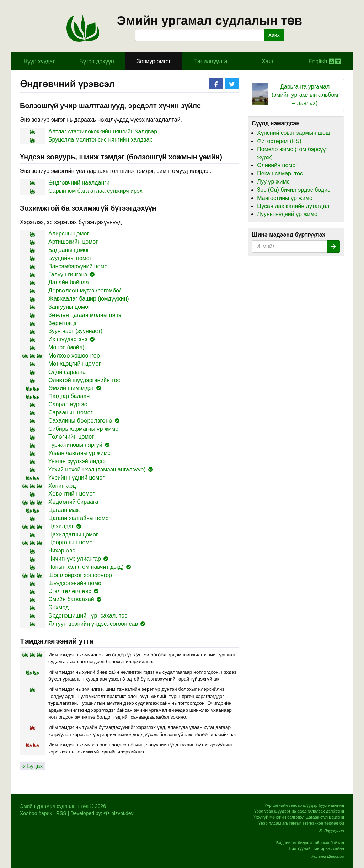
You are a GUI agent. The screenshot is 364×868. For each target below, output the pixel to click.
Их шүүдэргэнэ (68, 339)
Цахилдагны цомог (73, 534)
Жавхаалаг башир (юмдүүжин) (89, 299)
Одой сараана (67, 372)
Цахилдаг (61, 526)
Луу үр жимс (273, 182)
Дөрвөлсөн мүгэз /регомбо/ (84, 290)
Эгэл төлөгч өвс (70, 591)
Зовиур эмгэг (154, 61)
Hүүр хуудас (40, 61)
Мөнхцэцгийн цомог (74, 364)
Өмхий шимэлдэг (71, 388)
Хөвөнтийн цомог (71, 494)
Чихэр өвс (62, 551)
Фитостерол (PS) (279, 141)
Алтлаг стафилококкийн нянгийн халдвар (103, 131)
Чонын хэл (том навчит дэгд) (86, 567)
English (325, 62)
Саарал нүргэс (68, 404)
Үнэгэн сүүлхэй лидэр (77, 461)
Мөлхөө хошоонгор (74, 356)
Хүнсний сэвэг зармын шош (293, 133)
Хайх (274, 35)
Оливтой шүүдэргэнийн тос (84, 380)
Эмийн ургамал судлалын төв (210, 20)
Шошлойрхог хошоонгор (80, 575)
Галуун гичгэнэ (68, 274)
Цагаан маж (64, 510)
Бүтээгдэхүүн (97, 61)
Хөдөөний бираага (73, 502)
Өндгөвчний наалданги (79, 183)
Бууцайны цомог (70, 258)
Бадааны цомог (69, 250)
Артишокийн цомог (73, 242)
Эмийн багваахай (71, 599)
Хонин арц (62, 486)
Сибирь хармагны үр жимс (83, 429)
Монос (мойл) (66, 347)
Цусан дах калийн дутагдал (293, 206)
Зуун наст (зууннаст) (75, 331)
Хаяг (268, 61)
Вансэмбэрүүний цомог (79, 266)
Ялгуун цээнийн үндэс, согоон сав (93, 624)
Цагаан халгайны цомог (79, 518)
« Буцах (33, 766)
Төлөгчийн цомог (71, 437)
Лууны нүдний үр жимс (287, 214)
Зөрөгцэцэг (63, 323)
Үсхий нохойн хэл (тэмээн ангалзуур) (97, 469)
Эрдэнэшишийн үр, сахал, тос (88, 616)
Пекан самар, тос (280, 173)
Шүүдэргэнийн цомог (76, 583)
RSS (61, 813)
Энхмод (58, 607)
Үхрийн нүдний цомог (76, 478)
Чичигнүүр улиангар (75, 559)
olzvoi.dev (118, 813)
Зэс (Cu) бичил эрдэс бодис (294, 190)
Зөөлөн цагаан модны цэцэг (86, 315)
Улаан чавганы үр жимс (79, 453)
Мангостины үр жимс (285, 198)
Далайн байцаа (69, 282)
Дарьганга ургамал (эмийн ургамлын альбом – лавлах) (305, 95)
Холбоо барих (36, 813)
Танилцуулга (211, 61)
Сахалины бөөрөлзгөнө (80, 421)
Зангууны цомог (69, 307)
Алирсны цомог (69, 234)
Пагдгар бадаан (69, 396)
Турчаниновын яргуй (75, 445)
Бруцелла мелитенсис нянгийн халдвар (100, 140)
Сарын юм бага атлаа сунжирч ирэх (95, 191)
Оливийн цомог (277, 165)
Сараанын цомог (71, 412)
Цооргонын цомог (71, 542)
